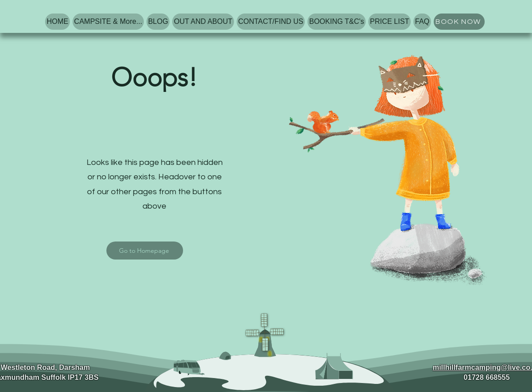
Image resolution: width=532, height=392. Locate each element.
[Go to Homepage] (145, 251)
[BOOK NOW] (459, 22)
